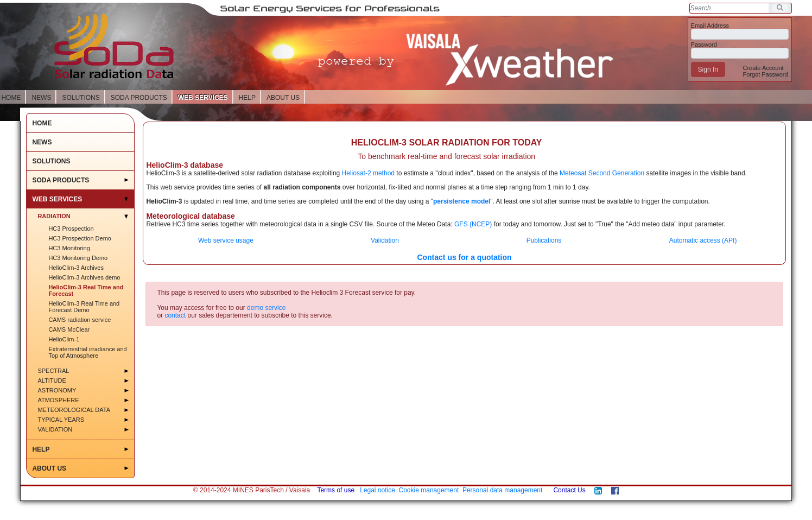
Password (704, 45)
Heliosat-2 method (368, 173)
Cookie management (429, 490)
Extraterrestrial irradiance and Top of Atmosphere (87, 352)
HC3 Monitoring (69, 248)
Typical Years (61, 420)
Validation (55, 429)
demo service (266, 308)
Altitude (52, 381)
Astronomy (57, 390)
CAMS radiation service (80, 320)
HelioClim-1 (64, 339)
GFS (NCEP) (473, 224)
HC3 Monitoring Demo (78, 258)
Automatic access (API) (703, 240)
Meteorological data (74, 410)
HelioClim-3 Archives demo (84, 277)
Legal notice (378, 490)
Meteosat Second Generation (602, 173)
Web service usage (226, 240)
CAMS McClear (69, 329)
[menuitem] (763, 68)
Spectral (53, 371)
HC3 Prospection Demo (80, 238)
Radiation (54, 216)
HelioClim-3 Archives (76, 268)
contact (175, 315)
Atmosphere (58, 400)
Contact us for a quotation (464, 257)
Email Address (710, 26)
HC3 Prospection (71, 229)
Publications (544, 240)
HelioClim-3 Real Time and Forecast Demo (84, 307)
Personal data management (502, 490)
